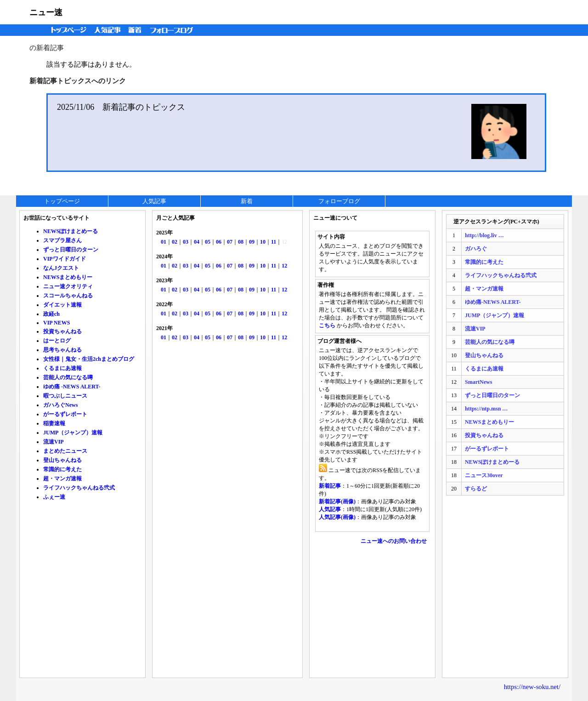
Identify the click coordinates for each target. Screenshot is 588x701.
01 (164, 242)
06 (219, 242)
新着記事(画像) (337, 502)
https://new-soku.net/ (532, 687)
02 (175, 242)
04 (197, 242)
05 (208, 242)
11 (274, 242)
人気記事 (108, 30)
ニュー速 (46, 12)
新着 (136, 30)
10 (263, 242)
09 (252, 242)
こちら (327, 325)
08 (241, 242)
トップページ (67, 30)
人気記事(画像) (337, 517)
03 (186, 242)
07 (230, 242)
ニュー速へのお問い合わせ (394, 541)
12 (284, 266)
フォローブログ (174, 30)
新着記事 (330, 486)
